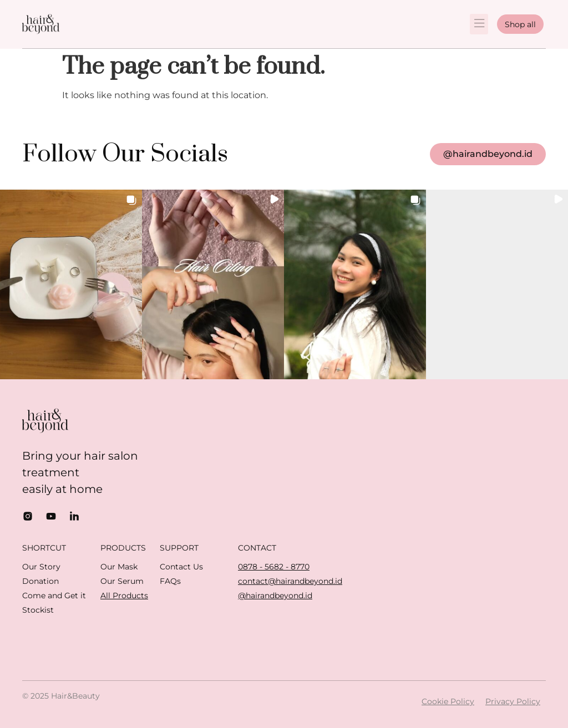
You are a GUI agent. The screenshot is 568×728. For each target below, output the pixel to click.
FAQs (170, 581)
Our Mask (119, 567)
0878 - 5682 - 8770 (274, 567)
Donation (40, 581)
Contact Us (181, 567)
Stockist (38, 610)
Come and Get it (54, 595)
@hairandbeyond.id (275, 595)
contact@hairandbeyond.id (290, 581)
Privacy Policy (513, 701)
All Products (124, 595)
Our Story (41, 567)
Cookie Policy (448, 701)
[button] (479, 24)
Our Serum (122, 581)
